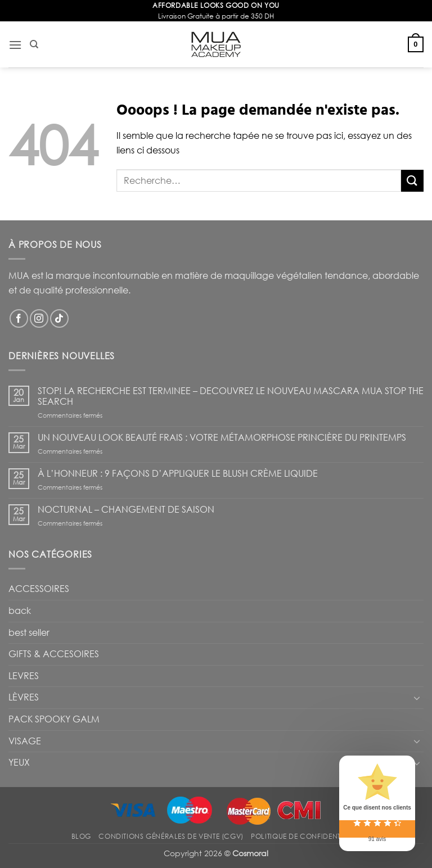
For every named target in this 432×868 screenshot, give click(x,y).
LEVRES (24, 676)
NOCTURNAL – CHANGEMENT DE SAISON (126, 510)
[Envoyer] (412, 181)
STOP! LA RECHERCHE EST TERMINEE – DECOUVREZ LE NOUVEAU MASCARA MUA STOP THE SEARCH (231, 396)
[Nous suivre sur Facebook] (19, 318)
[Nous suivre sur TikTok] (59, 318)
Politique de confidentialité (306, 836)
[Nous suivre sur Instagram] (39, 318)
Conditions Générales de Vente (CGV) (171, 836)
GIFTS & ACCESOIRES (54, 654)
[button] (15, 45)
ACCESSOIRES (39, 589)
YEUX (19, 762)
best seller (29, 632)
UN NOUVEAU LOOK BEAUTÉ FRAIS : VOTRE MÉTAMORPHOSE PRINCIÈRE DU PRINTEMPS (222, 438)
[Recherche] (34, 44)
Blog (81, 836)
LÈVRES (24, 697)
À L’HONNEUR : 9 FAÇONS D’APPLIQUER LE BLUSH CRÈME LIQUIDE (178, 474)
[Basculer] (417, 698)
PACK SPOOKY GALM (54, 719)
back (20, 611)
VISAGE (25, 741)
